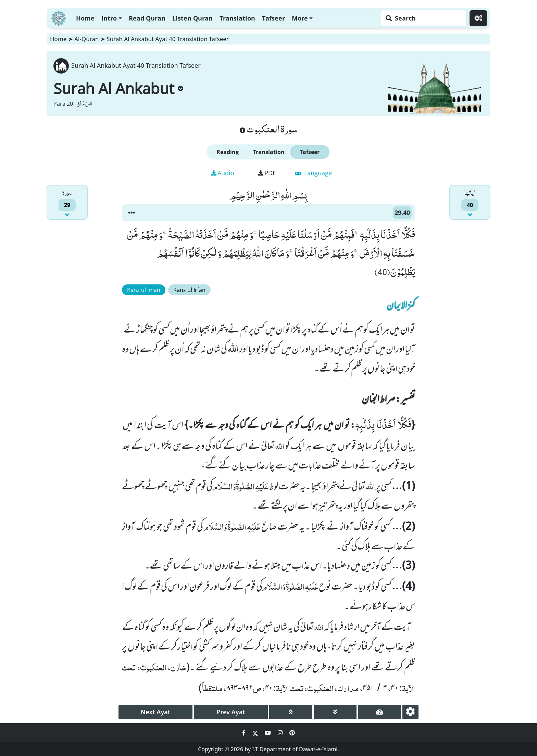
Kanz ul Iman (144, 290)
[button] (132, 213)
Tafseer (273, 18)
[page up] (291, 712)
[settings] (410, 712)
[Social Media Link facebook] (245, 733)
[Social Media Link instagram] (281, 733)
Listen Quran (192, 18)
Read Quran (147, 18)
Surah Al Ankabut (118, 88)
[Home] (59, 17)
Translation (237, 18)
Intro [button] (109, 18)
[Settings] (478, 18)
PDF (267, 173)
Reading (228, 152)
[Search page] (422, 18)
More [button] (300, 18)
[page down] (335, 712)
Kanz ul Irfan (189, 290)
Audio (223, 173)
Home (85, 18)
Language (313, 173)
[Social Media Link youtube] (268, 733)
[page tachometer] (379, 712)
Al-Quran (86, 39)
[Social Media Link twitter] (256, 733)
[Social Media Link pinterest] (292, 733)
